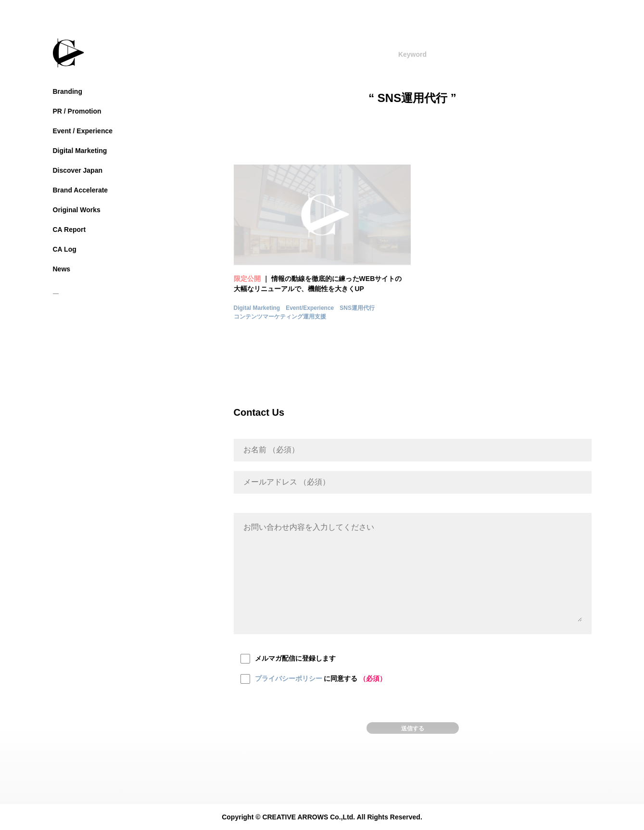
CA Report (69, 230)
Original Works (77, 210)
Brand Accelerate (81, 190)
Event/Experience (310, 308)
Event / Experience (83, 131)
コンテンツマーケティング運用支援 (280, 317)
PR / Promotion (77, 111)
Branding (68, 91)
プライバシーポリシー (289, 678)
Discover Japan (78, 170)
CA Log (65, 249)
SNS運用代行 (357, 308)
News (62, 269)
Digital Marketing (80, 151)
